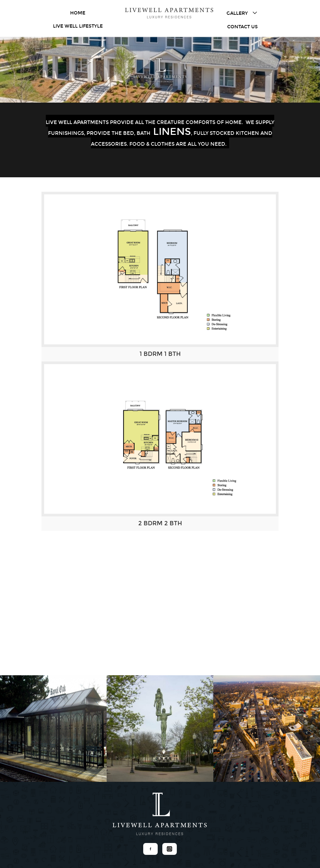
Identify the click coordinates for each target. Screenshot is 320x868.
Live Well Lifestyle (78, 26)
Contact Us (242, 27)
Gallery (242, 13)
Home (78, 13)
